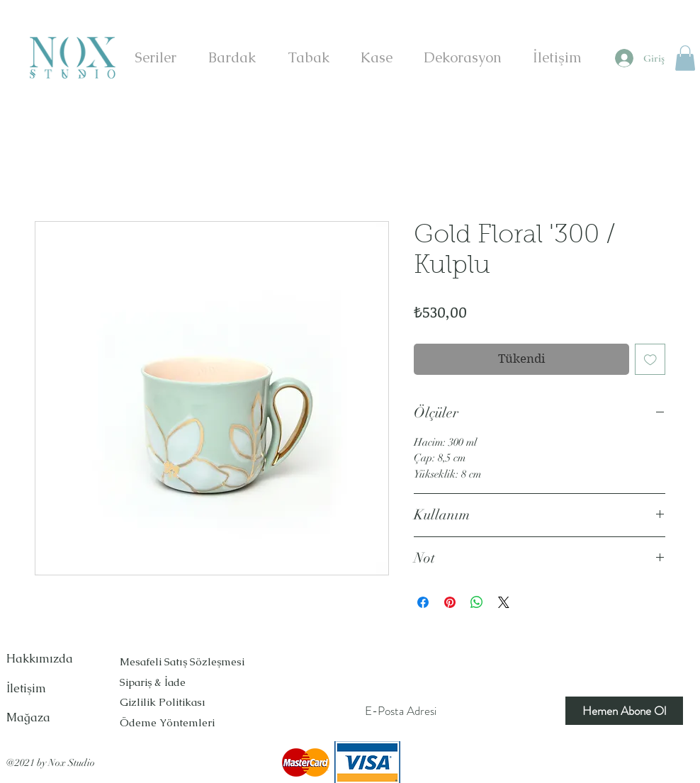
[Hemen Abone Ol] (624, 711)
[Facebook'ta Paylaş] (423, 602)
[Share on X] (504, 602)
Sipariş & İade (154, 682)
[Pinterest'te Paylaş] (450, 602)
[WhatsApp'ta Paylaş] (477, 602)
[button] (685, 58)
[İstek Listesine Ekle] (650, 359)
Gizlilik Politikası (163, 702)
